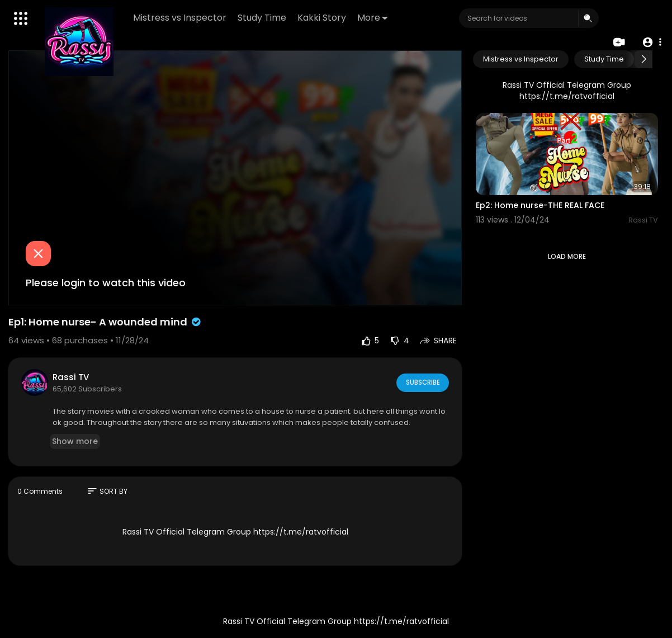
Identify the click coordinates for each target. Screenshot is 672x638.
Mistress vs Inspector (180, 18)
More (373, 18)
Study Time (262, 18)
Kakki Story (322, 18)
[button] (651, 42)
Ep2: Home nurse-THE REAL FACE (540, 205)
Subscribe (422, 382)
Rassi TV (71, 377)
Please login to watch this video (106, 283)
